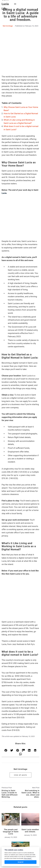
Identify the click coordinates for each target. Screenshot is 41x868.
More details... (28, 858)
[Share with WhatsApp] (21, 710)
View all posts (20, 730)
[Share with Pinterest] (18, 706)
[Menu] (15, 4)
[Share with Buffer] (35, 706)
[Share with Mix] (23, 706)
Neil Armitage (8, 26)
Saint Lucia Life (20, 843)
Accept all (21, 862)
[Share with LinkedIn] (29, 706)
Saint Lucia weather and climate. (30, 786)
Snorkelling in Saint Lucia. (20, 815)
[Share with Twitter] (12, 706)
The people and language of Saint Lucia (11, 787)
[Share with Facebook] (6, 706)
